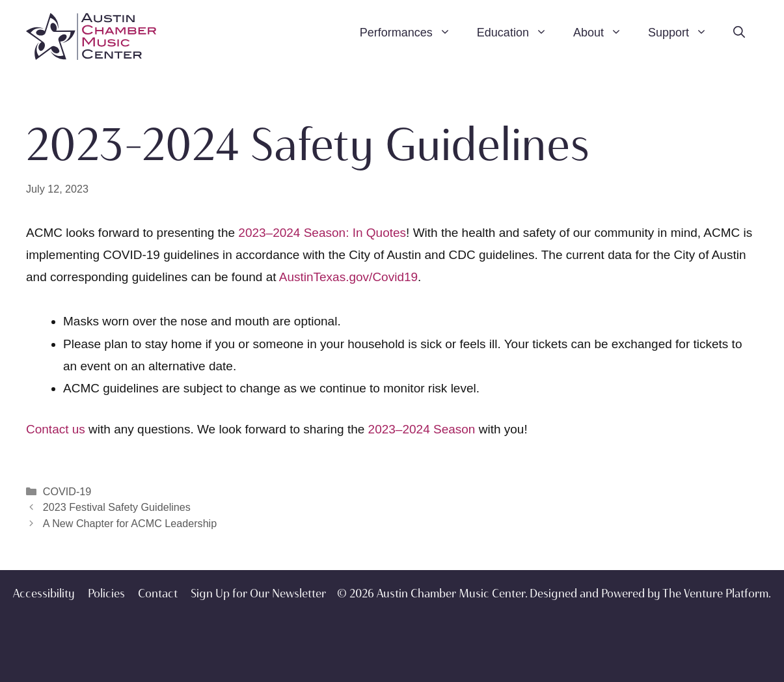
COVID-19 (67, 491)
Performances (412, 33)
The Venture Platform (715, 593)
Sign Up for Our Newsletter (258, 593)
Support (684, 33)
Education (519, 33)
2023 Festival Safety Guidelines (117, 507)
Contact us (56, 429)
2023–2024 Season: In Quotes (322, 233)
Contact (158, 593)
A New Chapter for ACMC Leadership (130, 523)
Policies (106, 593)
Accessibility (44, 593)
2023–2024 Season (422, 429)
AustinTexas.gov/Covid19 (348, 277)
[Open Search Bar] (739, 33)
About (604, 33)
